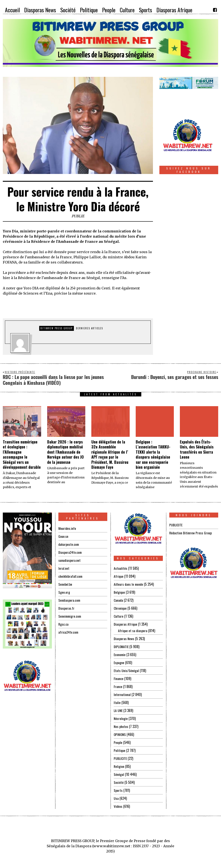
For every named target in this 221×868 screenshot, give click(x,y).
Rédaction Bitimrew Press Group (191, 533)
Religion (119, 766)
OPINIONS (120, 734)
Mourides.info (67, 528)
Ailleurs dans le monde (129, 584)
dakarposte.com (69, 544)
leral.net (64, 568)
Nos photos (121, 726)
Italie (117, 702)
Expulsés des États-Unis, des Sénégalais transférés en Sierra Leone (197, 449)
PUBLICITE (120, 758)
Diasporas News (124, 639)
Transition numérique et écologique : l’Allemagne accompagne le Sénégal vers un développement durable (22, 454)
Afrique (119, 576)
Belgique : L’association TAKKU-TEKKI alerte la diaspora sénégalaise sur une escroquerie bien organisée (153, 454)
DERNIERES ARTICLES (89, 328)
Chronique (120, 608)
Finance (119, 679)
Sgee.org (64, 592)
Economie (120, 655)
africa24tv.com (69, 632)
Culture (119, 616)
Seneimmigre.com (70, 616)
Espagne (119, 663)
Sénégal (119, 774)
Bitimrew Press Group (57, 328)
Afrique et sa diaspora (133, 631)
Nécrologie (121, 718)
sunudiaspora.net (70, 560)
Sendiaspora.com (70, 600)
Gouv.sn (63, 536)
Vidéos (118, 806)
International (122, 694)
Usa (116, 798)
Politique (120, 750)
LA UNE (118, 710)
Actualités (121, 568)
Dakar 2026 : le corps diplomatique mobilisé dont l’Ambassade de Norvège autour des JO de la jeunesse (65, 452)
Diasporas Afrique (126, 624)
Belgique (119, 592)
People (118, 742)
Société (119, 782)
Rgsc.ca (64, 624)
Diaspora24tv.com (70, 552)
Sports (118, 790)
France (118, 687)
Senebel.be (65, 584)
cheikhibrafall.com (71, 576)
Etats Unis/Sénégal (126, 671)
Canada (118, 600)
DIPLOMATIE (121, 647)
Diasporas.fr (67, 608)
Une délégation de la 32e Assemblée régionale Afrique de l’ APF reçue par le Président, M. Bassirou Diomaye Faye (110, 454)
